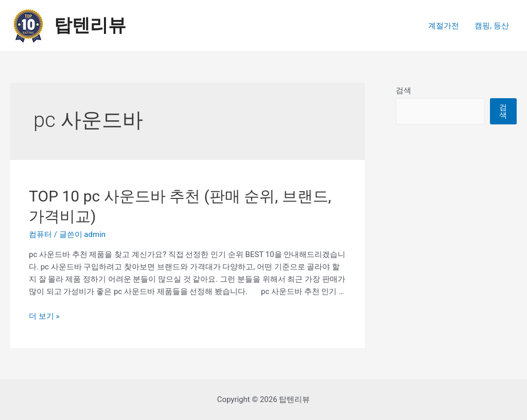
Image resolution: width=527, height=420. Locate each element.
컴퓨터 (40, 234)
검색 (403, 90)
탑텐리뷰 (90, 25)
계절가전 (444, 26)
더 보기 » (44, 316)
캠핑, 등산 (492, 26)
